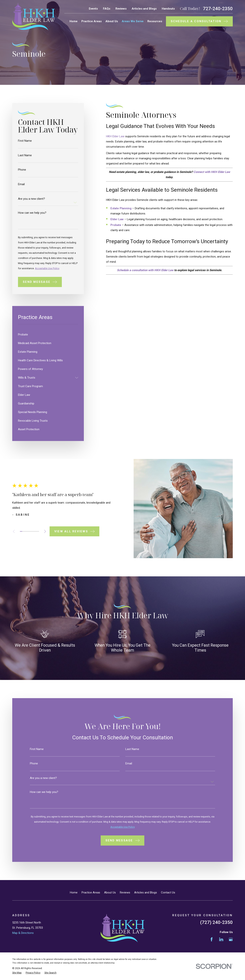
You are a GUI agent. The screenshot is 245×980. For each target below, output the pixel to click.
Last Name (25, 155)
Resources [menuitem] (155, 21)
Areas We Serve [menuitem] (133, 21)
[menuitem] (48, 335)
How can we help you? (32, 213)
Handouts (168, 9)
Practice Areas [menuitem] (91, 21)
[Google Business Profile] (231, 939)
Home (74, 892)
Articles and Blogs (144, 9)
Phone (22, 170)
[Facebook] (212, 939)
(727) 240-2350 (216, 922)
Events (93, 9)
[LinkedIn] (221, 939)
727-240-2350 (218, 9)
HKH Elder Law (115, 136)
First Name (25, 141)
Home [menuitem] (73, 21)
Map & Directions (23, 933)
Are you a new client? (31, 199)
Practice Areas (91, 892)
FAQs (107, 9)
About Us (110, 892)
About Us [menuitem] (112, 21)
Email (21, 184)
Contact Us (168, 892)
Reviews (121, 9)
